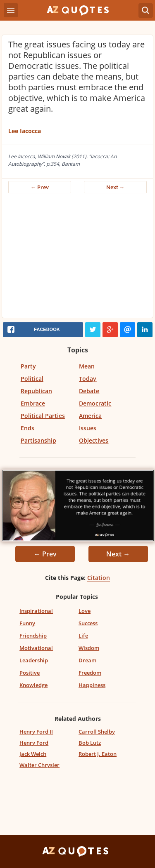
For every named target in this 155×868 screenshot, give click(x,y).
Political (32, 379)
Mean (87, 366)
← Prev (40, 187)
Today (88, 379)
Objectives (94, 440)
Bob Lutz (90, 743)
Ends (27, 428)
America (90, 416)
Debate (89, 391)
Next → (116, 187)
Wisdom (89, 648)
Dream (87, 660)
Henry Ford (34, 743)
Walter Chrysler (39, 765)
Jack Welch (33, 754)
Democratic (95, 403)
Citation (99, 578)
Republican (36, 391)
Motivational (36, 648)
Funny (27, 623)
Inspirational (36, 611)
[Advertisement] (77, 260)
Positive (30, 673)
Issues (88, 428)
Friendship (33, 636)
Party (28, 366)
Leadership (34, 660)
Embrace (33, 403)
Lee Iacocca (25, 131)
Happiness (92, 685)
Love (85, 611)
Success (88, 623)
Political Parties (43, 416)
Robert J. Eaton (98, 754)
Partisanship (38, 440)
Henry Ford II (36, 732)
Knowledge (33, 685)
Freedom (90, 673)
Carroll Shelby (97, 732)
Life (83, 636)
